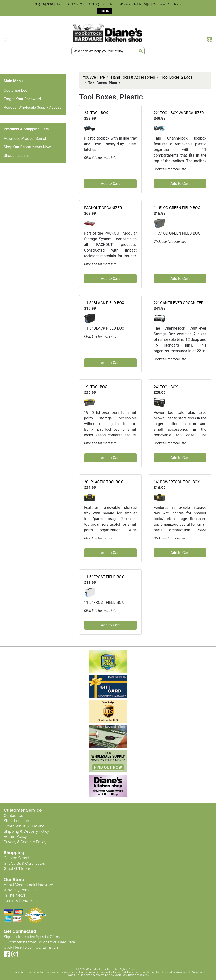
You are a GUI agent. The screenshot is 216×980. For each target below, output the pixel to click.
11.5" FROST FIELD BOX (104, 577)
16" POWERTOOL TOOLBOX (177, 482)
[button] (90, 128)
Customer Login (17, 90)
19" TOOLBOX (96, 387)
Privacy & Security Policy (25, 842)
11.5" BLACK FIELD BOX (104, 303)
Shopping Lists (16, 155)
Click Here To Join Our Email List (32, 947)
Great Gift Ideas (17, 869)
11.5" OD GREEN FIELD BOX (177, 208)
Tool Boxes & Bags (177, 77)
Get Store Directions (167, 4)
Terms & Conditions (21, 901)
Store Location (16, 821)
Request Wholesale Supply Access (33, 107)
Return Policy (15, 837)
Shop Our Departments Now (27, 147)
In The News (15, 895)
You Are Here (94, 77)
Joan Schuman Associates (132, 975)
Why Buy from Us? (20, 890)
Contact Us (13, 816)
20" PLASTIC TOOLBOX (104, 482)
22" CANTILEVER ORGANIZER (178, 303)
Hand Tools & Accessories (133, 77)
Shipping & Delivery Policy (27, 831)
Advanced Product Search (25, 139)
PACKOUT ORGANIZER (103, 208)
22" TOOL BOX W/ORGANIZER (179, 113)
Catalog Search (17, 858)
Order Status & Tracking (24, 826)
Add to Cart (110, 184)
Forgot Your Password (22, 99)
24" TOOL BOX (96, 113)
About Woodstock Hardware (28, 885)
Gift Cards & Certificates (24, 863)
